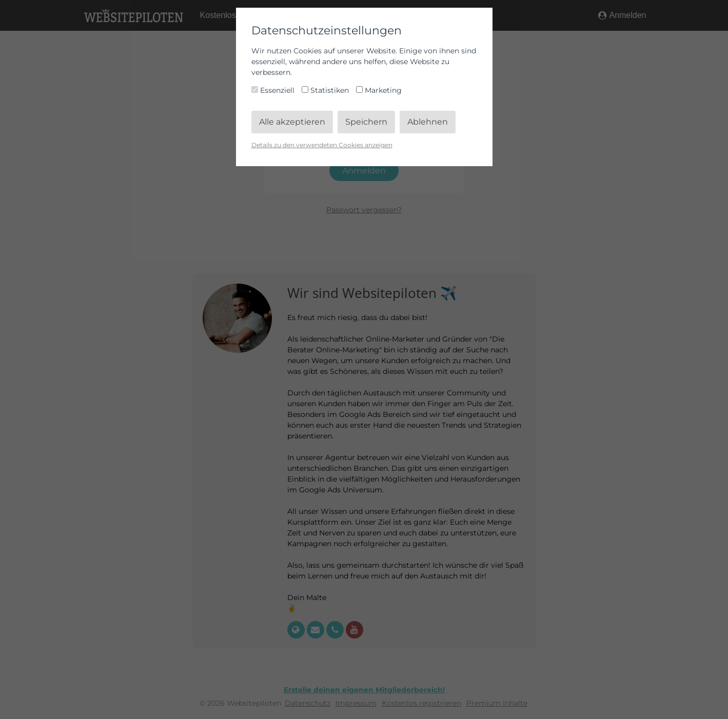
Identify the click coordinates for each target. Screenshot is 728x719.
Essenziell (274, 90)
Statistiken (326, 90)
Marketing (379, 90)
